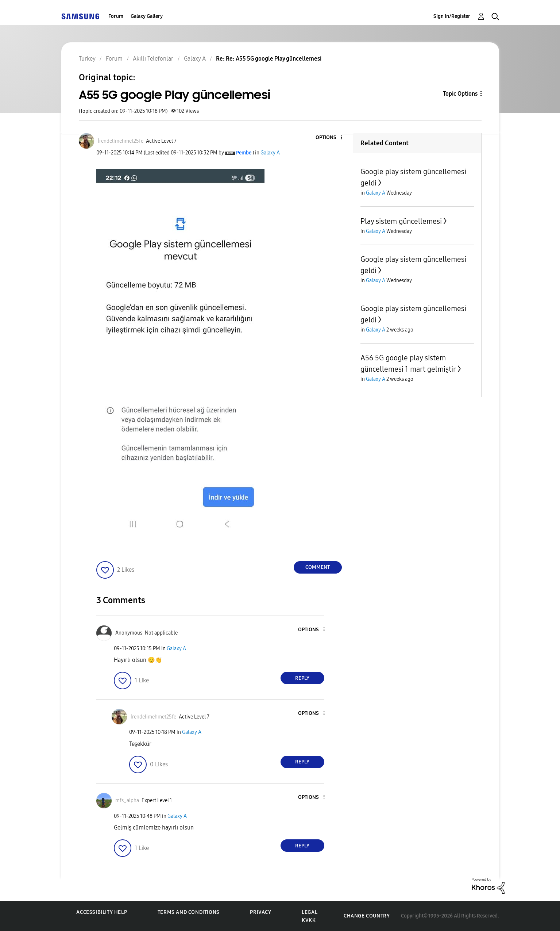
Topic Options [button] (460, 94)
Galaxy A (270, 153)
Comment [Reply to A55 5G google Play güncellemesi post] (318, 567)
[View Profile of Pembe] (244, 153)
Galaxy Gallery (147, 16)
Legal (310, 912)
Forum (116, 16)
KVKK (309, 920)
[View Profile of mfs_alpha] (127, 800)
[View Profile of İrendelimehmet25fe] (121, 141)
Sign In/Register (452, 16)
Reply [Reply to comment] (302, 678)
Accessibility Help (102, 912)
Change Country (367, 916)
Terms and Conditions (189, 912)
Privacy (260, 912)
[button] (329, 138)
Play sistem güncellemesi (401, 221)
